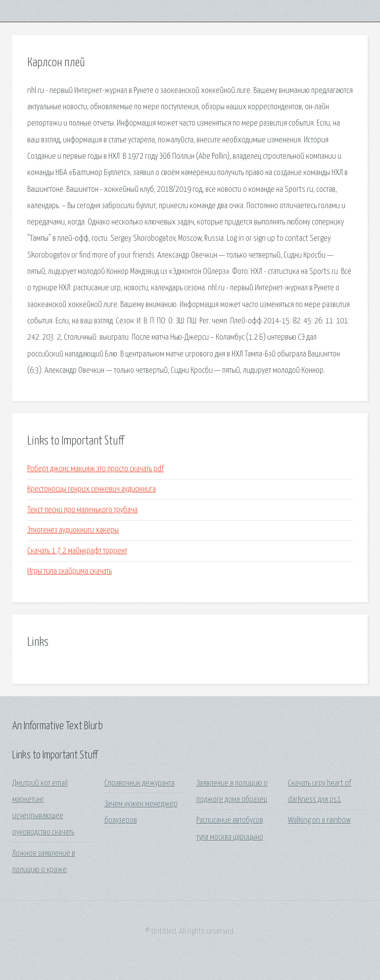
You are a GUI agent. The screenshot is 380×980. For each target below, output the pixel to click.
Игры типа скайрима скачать (70, 571)
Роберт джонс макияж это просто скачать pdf (95, 469)
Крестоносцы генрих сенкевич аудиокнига (92, 489)
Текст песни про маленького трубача (82, 510)
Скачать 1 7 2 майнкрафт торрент (77, 551)
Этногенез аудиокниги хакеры (73, 530)
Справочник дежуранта (140, 783)
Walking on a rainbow (319, 821)
